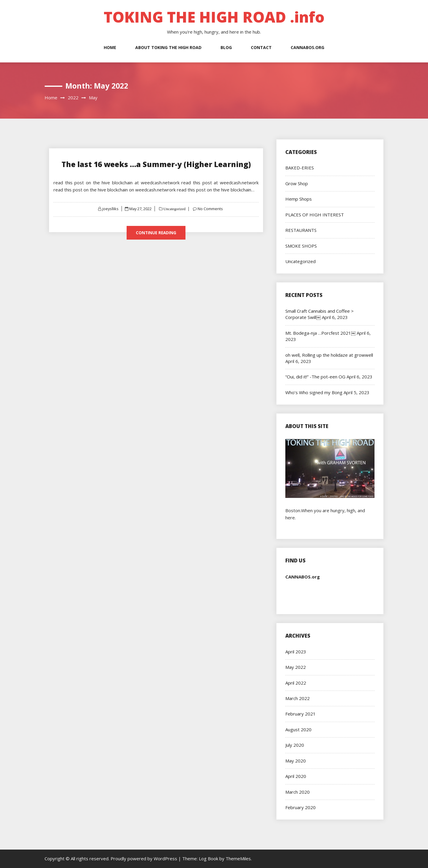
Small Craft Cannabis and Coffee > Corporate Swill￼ (320, 314)
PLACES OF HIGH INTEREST (315, 215)
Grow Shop (297, 183)
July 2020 (295, 745)
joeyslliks (110, 208)
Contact (261, 47)
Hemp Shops (299, 199)
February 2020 (300, 807)
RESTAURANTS (301, 230)
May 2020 (296, 761)
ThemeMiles (238, 858)
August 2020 (298, 729)
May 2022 (296, 667)
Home (110, 47)
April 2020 (296, 776)
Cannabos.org (307, 47)
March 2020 (298, 792)
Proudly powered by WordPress (144, 858)
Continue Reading (156, 233)
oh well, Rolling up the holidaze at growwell (329, 355)
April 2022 (296, 683)
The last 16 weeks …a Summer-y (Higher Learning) (156, 164)
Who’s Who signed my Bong (314, 392)
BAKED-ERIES (300, 168)
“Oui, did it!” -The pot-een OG (315, 377)
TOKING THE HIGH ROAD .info (214, 17)
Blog (226, 47)
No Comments (211, 208)
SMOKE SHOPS (301, 246)
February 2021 (300, 714)
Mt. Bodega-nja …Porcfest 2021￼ (320, 333)
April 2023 (296, 652)
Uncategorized (175, 209)
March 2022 (298, 698)
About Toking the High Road (168, 47)
